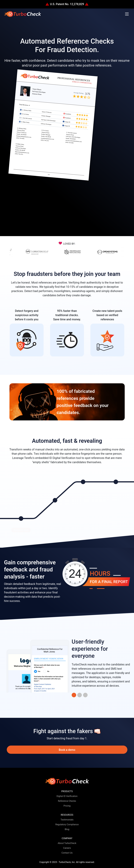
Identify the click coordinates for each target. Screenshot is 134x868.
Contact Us (67, 853)
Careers (67, 848)
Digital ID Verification (67, 796)
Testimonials (67, 820)
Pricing (67, 806)
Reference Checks (67, 801)
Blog (67, 829)
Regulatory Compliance (67, 824)
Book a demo (67, 750)
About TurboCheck (67, 843)
